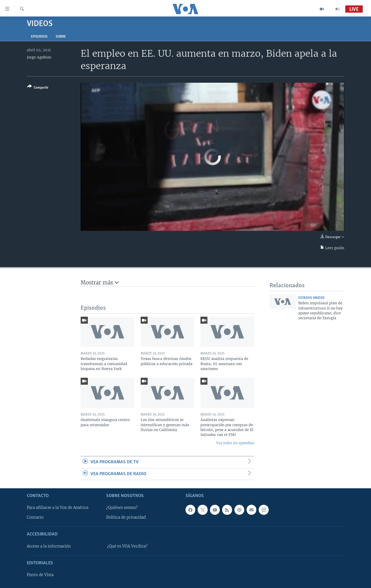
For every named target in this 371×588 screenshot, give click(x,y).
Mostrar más (100, 283)
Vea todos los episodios (235, 443)
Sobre (61, 37)
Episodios (39, 37)
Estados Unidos (311, 298)
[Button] (38, 88)
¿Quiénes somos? (122, 508)
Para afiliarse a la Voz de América (58, 508)
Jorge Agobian (39, 57)
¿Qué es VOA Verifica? (127, 546)
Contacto (35, 517)
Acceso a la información (49, 546)
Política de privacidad (126, 517)
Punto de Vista (40, 575)
